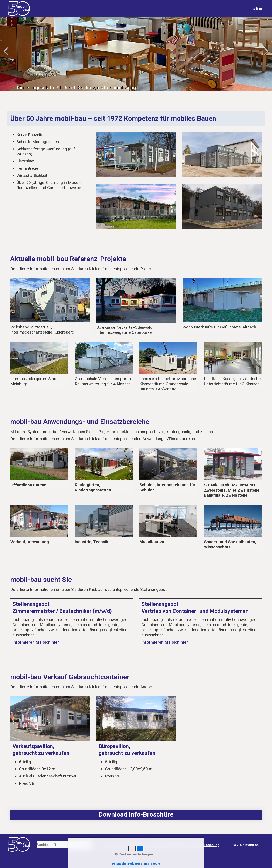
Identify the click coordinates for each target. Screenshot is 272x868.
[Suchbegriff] (64, 845)
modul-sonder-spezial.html (168, 524)
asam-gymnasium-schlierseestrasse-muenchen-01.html (104, 364)
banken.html (233, 473)
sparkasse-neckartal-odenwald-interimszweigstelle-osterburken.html (136, 307)
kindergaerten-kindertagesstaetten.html (104, 470)
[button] (134, 858)
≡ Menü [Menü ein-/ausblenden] (258, 9)
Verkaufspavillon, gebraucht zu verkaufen (50, 749)
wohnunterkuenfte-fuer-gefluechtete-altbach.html (222, 304)
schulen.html (168, 470)
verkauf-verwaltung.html (39, 525)
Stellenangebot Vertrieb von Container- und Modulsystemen (201, 623)
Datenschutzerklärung (167, 845)
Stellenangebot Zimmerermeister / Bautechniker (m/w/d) (72, 623)
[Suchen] (89, 845)
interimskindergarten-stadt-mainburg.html (39, 364)
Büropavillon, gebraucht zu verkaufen (136, 749)
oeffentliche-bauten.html (39, 468)
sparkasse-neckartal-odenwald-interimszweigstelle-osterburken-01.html (50, 306)
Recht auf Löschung (203, 845)
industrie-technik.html (104, 525)
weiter (266, 55)
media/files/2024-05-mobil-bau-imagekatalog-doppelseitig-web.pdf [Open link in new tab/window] (136, 815)
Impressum (137, 845)
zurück (6, 55)
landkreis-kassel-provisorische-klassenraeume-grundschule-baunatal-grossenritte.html (168, 367)
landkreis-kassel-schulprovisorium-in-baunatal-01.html (233, 364)
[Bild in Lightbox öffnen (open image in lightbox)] (136, 155)
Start (106, 845)
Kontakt (119, 845)
